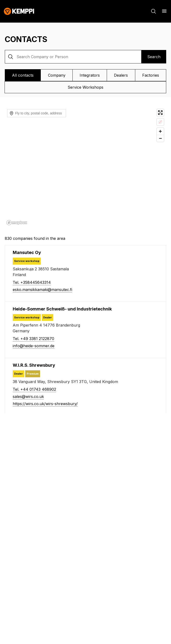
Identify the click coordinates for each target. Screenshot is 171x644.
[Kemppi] (19, 11)
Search (154, 57)
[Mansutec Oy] (27, 252)
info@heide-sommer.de (34, 346)
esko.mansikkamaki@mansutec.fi (42, 290)
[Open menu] (164, 11)
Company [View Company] (57, 75)
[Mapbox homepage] (17, 223)
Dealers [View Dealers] (121, 75)
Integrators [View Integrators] (90, 75)
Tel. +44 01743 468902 (34, 389)
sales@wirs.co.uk (28, 396)
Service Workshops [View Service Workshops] (85, 87)
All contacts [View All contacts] (23, 75)
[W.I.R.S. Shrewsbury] (34, 365)
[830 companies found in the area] (85, 238)
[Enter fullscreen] (160, 113)
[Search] (153, 11)
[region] (85, 167)
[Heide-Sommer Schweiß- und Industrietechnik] (62, 309)
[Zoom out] (160, 138)
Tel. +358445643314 (32, 282)
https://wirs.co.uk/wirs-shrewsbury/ (45, 404)
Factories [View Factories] (151, 75)
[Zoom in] (160, 131)
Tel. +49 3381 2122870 (33, 339)
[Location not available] (160, 122)
